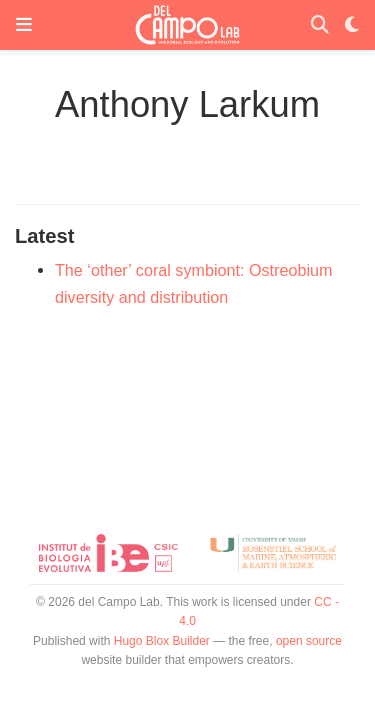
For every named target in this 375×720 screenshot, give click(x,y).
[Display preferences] (352, 25)
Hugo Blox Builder (162, 641)
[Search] (320, 25)
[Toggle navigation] (24, 25)
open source (309, 641)
